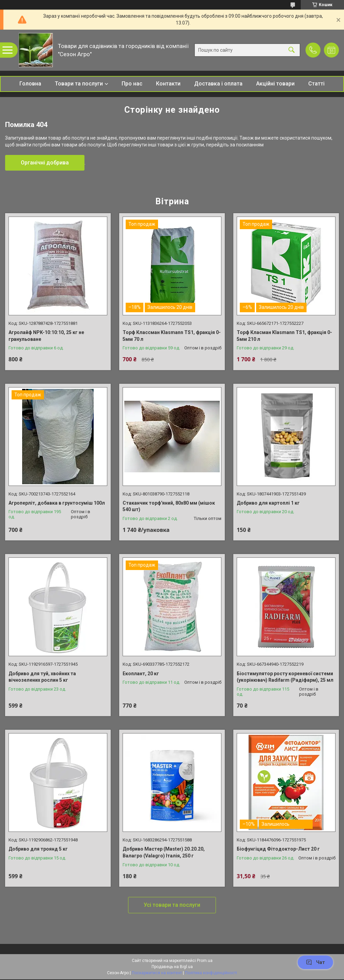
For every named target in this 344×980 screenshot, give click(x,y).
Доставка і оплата (218, 84)
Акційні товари (275, 84)
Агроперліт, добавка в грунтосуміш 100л (57, 503)
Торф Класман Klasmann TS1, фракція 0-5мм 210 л (284, 336)
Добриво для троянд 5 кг (38, 849)
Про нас (132, 84)
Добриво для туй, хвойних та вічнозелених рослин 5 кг (42, 677)
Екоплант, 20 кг (141, 674)
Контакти (168, 84)
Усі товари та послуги (172, 905)
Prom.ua (205, 961)
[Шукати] (292, 50)
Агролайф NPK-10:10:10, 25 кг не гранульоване (46, 336)
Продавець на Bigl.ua (172, 967)
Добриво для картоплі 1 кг (268, 503)
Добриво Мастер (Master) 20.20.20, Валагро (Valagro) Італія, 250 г (164, 852)
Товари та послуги (79, 84)
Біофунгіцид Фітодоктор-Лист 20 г (278, 849)
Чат (315, 962)
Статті (316, 84)
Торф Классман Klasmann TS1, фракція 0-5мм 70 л (172, 336)
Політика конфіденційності (211, 973)
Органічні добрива (45, 163)
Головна (30, 84)
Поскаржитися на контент (157, 973)
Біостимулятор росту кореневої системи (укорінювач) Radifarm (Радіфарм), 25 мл (285, 677)
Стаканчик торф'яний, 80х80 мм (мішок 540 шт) (169, 506)
